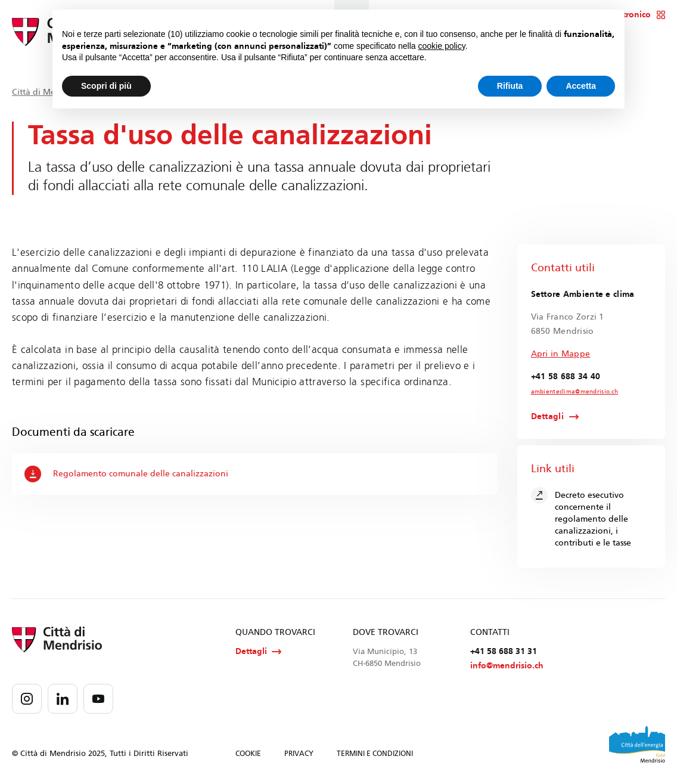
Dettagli (547, 417)
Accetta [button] (581, 86)
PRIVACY (299, 754)
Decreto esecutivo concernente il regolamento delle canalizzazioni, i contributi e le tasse (581, 517)
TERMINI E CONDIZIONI (375, 754)
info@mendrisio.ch (507, 666)
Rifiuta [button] (510, 86)
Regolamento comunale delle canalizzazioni (126, 474)
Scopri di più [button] (106, 86)
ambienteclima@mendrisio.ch (574, 392)
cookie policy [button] (442, 46)
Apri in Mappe (561, 354)
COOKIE (248, 754)
